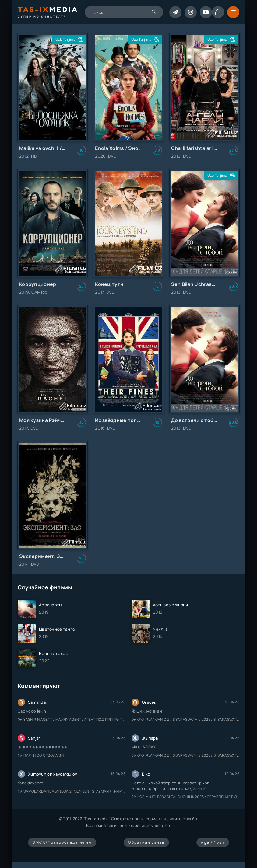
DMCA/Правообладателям (62, 842)
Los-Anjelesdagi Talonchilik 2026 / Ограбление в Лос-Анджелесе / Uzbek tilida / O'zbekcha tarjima (186, 797)
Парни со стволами (41, 755)
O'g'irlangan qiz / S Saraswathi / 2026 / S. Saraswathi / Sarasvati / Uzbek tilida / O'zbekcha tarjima (186, 719)
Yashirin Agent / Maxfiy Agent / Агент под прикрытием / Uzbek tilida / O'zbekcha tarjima (72, 719)
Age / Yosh (213, 842)
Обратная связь (146, 842)
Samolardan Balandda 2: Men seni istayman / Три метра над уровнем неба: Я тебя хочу (72, 791)
